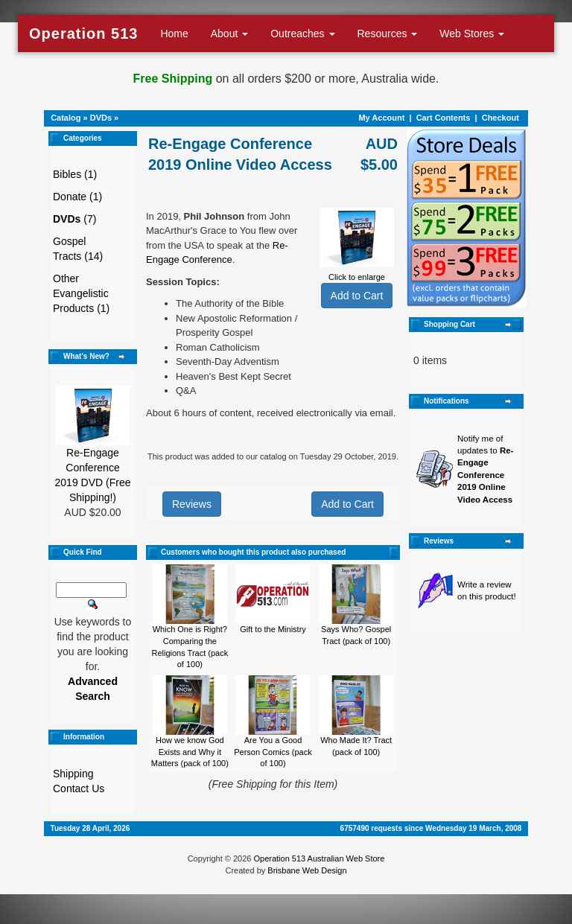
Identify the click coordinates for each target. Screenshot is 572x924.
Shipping (73, 774)
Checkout (500, 118)
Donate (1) (77, 197)
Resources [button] (388, 34)
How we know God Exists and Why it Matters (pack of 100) (190, 752)
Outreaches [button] (302, 34)
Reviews (192, 504)
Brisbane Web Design (307, 870)
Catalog (66, 118)
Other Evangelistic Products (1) (81, 293)
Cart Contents (444, 118)
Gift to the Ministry (273, 629)
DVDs (101, 118)
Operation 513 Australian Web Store (319, 858)
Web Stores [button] (472, 34)
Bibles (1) (75, 174)
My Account (381, 118)
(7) (74, 219)
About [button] (229, 34)
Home (174, 34)
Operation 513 (83, 34)
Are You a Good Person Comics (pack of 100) (273, 752)
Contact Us (79, 788)
